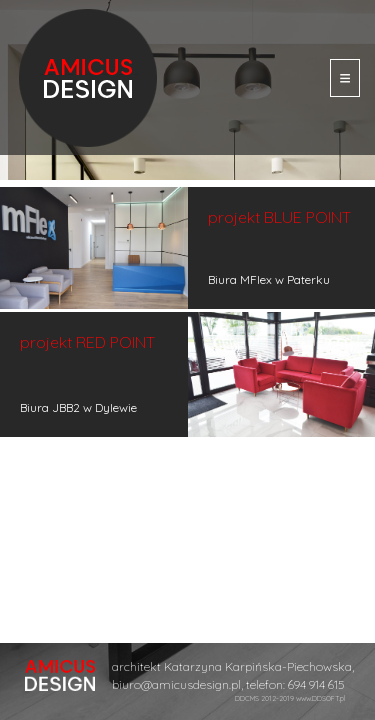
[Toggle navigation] (345, 78)
